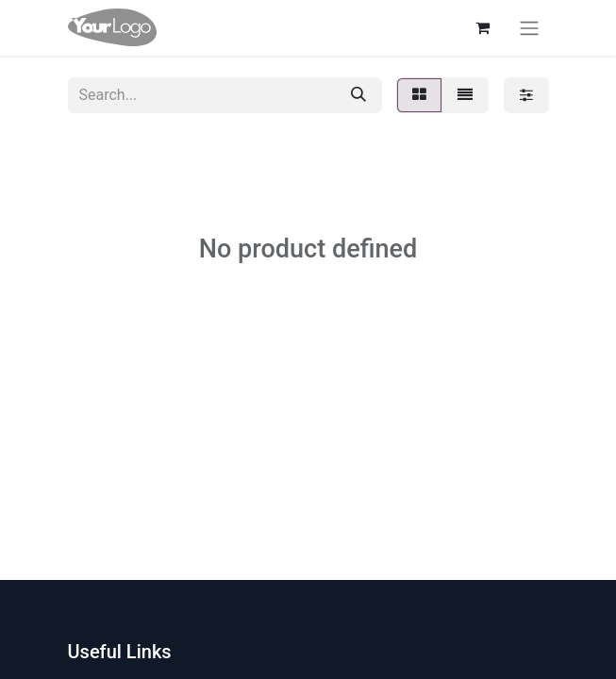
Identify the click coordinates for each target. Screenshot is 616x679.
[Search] (358, 95)
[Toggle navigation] (529, 28)
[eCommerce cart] (483, 27)
